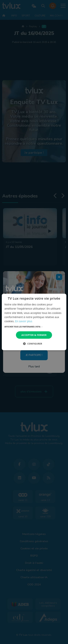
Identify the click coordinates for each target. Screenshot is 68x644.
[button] (34, 327)
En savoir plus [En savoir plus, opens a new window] (24, 321)
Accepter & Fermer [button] (34, 335)
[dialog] (34, 322)
